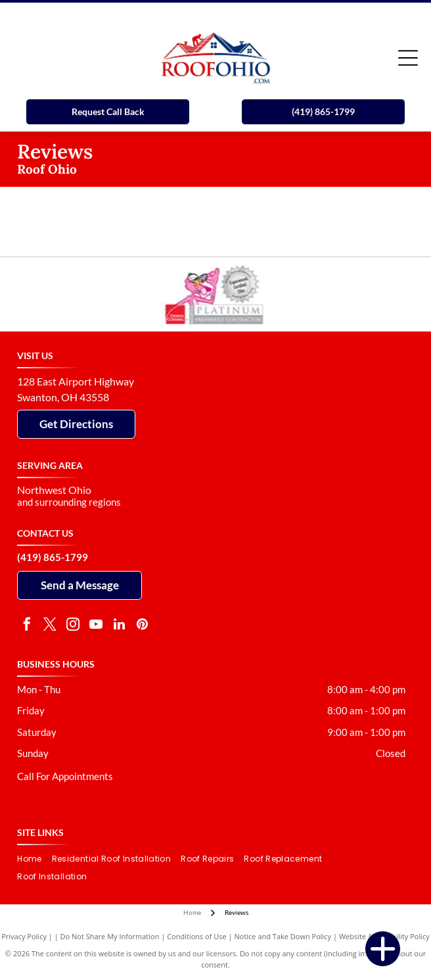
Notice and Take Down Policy (283, 936)
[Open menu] (408, 58)
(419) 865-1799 (53, 557)
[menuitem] (34, 859)
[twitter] (50, 626)
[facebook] (27, 626)
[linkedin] (119, 626)
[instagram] (73, 626)
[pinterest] (142, 626)
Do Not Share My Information (110, 936)
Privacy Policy (24, 936)
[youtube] (96, 626)
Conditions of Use (197, 936)
